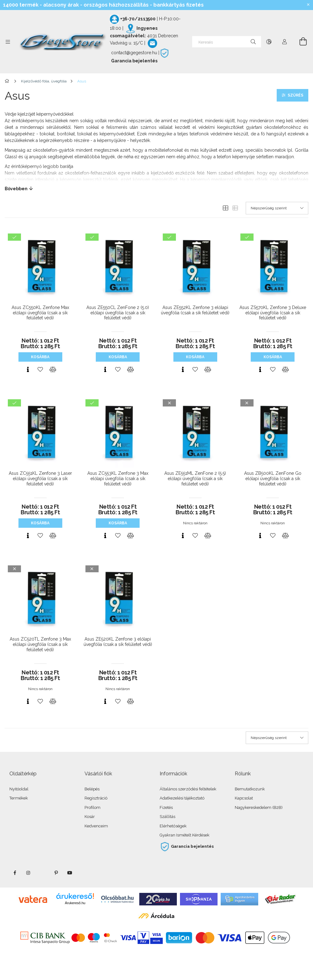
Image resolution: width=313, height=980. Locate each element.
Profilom (92, 807)
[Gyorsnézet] (28, 369)
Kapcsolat (244, 798)
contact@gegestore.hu (134, 53)
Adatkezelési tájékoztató (182, 798)
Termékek (19, 798)
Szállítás (167, 817)
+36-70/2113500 (138, 19)
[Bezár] (308, 5)
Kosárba (40, 357)
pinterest (56, 873)
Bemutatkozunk (250, 789)
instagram (28, 873)
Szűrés (295, 95)
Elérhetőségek (173, 826)
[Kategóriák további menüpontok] (8, 42)
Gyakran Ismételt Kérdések (185, 835)
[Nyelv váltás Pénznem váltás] (269, 42)
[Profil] (285, 42)
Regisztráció (96, 798)
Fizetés (166, 807)
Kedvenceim (96, 826)
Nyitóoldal (19, 789)
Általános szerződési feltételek (188, 789)
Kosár (90, 817)
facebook (15, 873)
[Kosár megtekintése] (300, 42)
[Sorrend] (277, 208)
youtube (70, 873)
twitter (42, 873)
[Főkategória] (8, 81)
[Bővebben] (156, 189)
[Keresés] (227, 42)
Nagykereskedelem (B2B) (259, 807)
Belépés (92, 789)
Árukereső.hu (75, 903)
